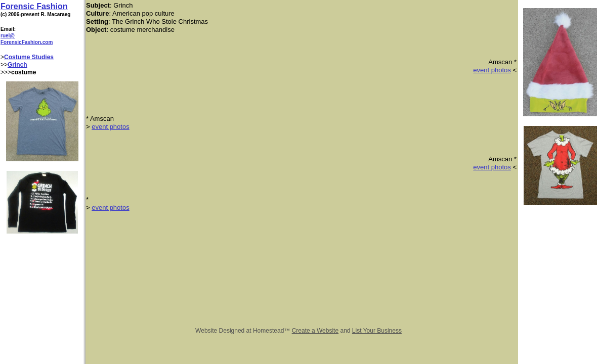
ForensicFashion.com (27, 42)
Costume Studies (29, 57)
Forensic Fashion (34, 6)
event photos (492, 70)
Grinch (17, 65)
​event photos (492, 167)
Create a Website (315, 331)
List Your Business (377, 331)
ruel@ (8, 36)
